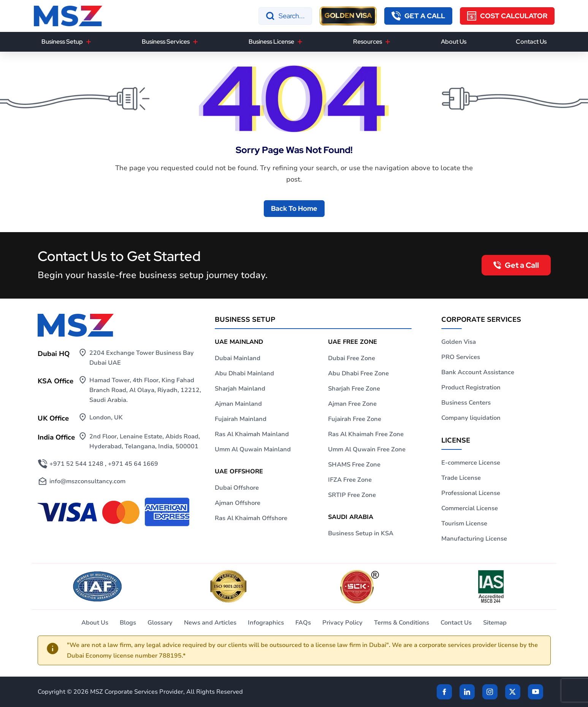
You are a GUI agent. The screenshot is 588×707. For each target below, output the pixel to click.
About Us (454, 42)
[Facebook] (444, 692)
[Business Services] (195, 42)
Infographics (266, 623)
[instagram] (490, 692)
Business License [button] (271, 42)
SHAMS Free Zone (354, 465)
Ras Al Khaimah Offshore (251, 518)
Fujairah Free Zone (355, 419)
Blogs (128, 623)
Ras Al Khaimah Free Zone (366, 434)
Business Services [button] (166, 42)
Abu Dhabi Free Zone (358, 373)
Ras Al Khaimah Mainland (252, 434)
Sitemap (495, 623)
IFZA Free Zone (350, 480)
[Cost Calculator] (507, 16)
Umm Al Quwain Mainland (253, 449)
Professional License (471, 493)
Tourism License (464, 524)
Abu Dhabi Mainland (244, 373)
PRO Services (461, 357)
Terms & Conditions (402, 623)
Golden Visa (459, 342)
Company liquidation (471, 418)
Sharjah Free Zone (354, 389)
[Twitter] (513, 692)
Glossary (160, 623)
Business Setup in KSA (361, 533)
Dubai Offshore (237, 488)
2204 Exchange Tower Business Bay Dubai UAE (142, 358)
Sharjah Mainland (240, 389)
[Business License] (300, 42)
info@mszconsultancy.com (87, 481)
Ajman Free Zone (352, 404)
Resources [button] (368, 42)
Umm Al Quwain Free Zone (367, 449)
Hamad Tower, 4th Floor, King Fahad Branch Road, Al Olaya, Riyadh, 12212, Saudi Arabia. (145, 390)
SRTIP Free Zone (352, 495)
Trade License (461, 478)
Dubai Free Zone (352, 358)
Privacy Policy (342, 623)
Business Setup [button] (62, 42)
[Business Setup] (89, 42)
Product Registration (471, 388)
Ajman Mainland (238, 404)
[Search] (285, 16)
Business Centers (466, 403)
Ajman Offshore (238, 503)
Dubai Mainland (238, 358)
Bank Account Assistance (478, 372)
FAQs (303, 623)
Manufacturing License (474, 539)
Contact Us (531, 42)
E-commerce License (471, 463)
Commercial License (470, 508)
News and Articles (210, 623)
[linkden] (467, 692)
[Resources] (388, 42)
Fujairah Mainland (241, 419)
